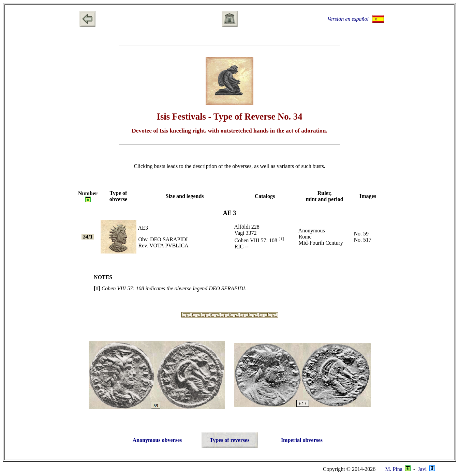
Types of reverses (230, 440)
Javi (426, 469)
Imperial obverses (302, 440)
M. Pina (398, 469)
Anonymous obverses (157, 440)
